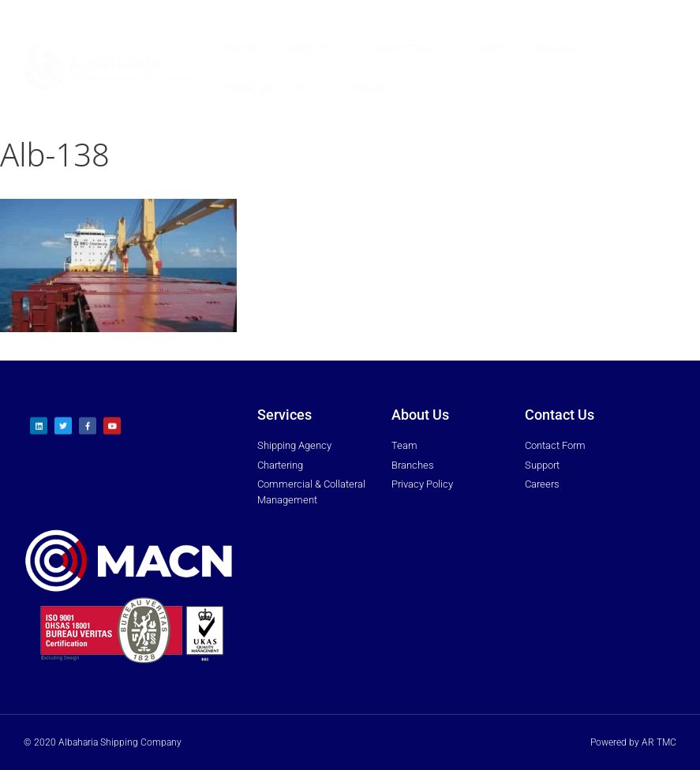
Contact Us (274, 88)
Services (410, 49)
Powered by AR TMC (633, 742)
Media (563, 49)
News (492, 48)
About (317, 49)
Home (244, 48)
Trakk (369, 87)
